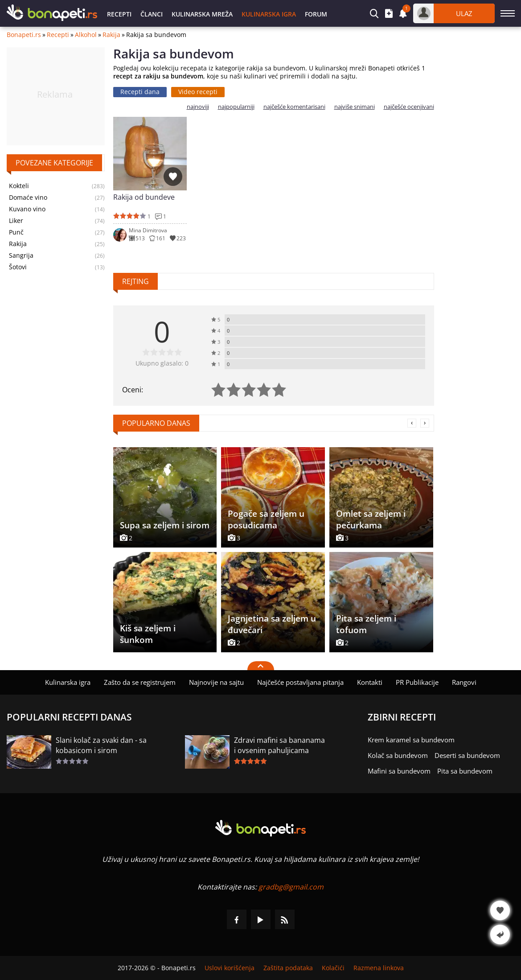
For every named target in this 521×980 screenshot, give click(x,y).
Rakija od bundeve (144, 197)
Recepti (119, 14)
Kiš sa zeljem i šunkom (148, 634)
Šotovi (18, 267)
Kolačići (333, 968)
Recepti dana (140, 92)
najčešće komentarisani (294, 107)
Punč (16, 232)
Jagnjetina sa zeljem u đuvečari (272, 624)
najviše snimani (355, 107)
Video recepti (198, 92)
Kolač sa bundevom (398, 755)
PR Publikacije (417, 682)
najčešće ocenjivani (409, 107)
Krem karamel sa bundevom (411, 740)
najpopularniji (236, 107)
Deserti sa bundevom (467, 755)
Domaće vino (28, 198)
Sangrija (21, 255)
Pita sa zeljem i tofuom (366, 624)
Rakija (111, 35)
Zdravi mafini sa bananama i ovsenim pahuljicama (279, 745)
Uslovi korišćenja (230, 968)
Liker (16, 221)
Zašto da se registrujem (140, 682)
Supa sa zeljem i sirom (165, 525)
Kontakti (370, 682)
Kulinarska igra (269, 14)
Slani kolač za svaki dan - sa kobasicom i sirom (101, 745)
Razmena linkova (379, 968)
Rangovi (464, 682)
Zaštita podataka (288, 968)
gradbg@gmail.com (291, 887)
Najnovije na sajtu (216, 682)
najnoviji (198, 107)
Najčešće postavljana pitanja (300, 682)
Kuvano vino (27, 209)
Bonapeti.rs (24, 35)
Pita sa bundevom (465, 771)
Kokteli (19, 186)
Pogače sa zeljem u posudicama (266, 519)
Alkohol (86, 35)
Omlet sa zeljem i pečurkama (371, 519)
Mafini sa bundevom (399, 771)
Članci (152, 14)
